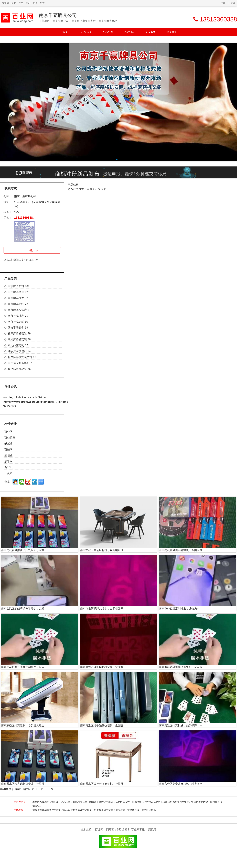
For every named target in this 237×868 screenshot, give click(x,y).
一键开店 (32, 250)
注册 (223, 3)
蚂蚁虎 (8, 444)
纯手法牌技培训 (17, 351)
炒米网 (8, 461)
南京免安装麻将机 (19, 363)
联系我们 (172, 32)
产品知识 (129, 32)
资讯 (28, 3)
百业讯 (8, 467)
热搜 (42, 3)
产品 (21, 3)
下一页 (49, 789)
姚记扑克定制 (16, 345)
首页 (65, 32)
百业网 (5, 3)
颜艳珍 (152, 830)
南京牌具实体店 (17, 310)
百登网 (8, 449)
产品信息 (87, 32)
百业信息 (10, 438)
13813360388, (24, 218)
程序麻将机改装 (17, 369)
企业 (14, 3)
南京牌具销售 (16, 292)
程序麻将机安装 (17, 334)
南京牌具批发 (16, 298)
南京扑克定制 (16, 322)
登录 (233, 3)
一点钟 (8, 473)
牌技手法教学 (16, 328)
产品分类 (108, 32)
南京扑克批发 (16, 316)
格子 (35, 3)
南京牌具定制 (16, 304)
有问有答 (150, 32)
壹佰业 (8, 455)
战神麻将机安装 (17, 339)
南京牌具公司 (16, 286)
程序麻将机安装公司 (20, 357)
